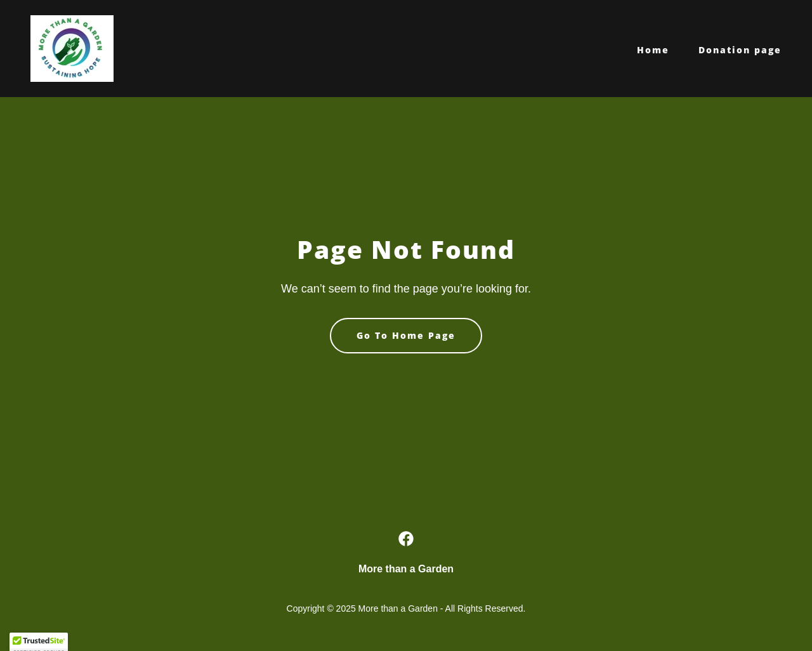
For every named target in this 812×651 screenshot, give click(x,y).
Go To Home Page (406, 335)
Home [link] (653, 50)
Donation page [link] (740, 50)
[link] (72, 48)
